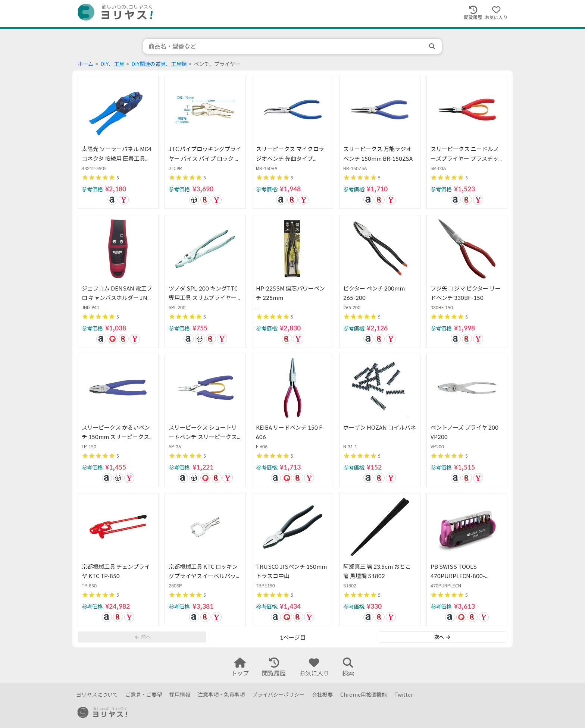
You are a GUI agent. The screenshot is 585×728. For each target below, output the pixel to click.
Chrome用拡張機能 (364, 695)
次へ (442, 637)
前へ (143, 637)
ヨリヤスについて (97, 695)
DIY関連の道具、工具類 (159, 64)
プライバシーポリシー (278, 695)
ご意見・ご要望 (144, 695)
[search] (433, 46)
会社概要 (322, 695)
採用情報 (180, 695)
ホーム (85, 64)
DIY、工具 (112, 64)
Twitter (404, 695)
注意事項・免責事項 (221, 695)
